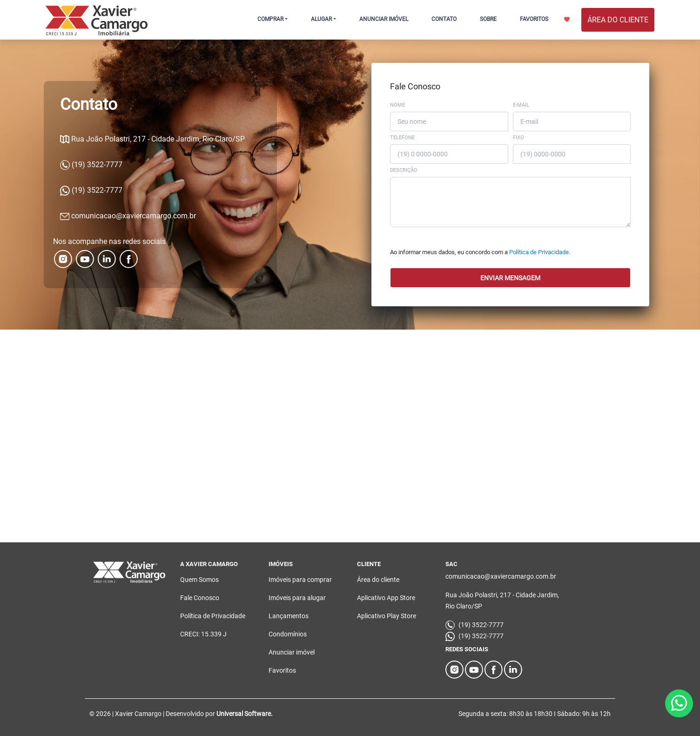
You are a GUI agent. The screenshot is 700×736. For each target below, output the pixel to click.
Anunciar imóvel (292, 652)
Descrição (404, 170)
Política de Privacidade (539, 252)
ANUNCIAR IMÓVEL (384, 19)
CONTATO (444, 19)
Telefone (402, 138)
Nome (397, 105)
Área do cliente (378, 580)
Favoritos (282, 670)
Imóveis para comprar (300, 580)
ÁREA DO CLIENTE (618, 20)
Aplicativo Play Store (387, 616)
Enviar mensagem (510, 278)
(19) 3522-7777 (91, 165)
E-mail (521, 105)
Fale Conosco (200, 598)
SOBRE (488, 19)
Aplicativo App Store (386, 598)
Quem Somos (199, 580)
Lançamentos (289, 616)
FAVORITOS (545, 19)
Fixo (518, 138)
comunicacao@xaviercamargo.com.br (128, 216)
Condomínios (288, 634)
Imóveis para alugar (297, 598)
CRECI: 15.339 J (203, 634)
